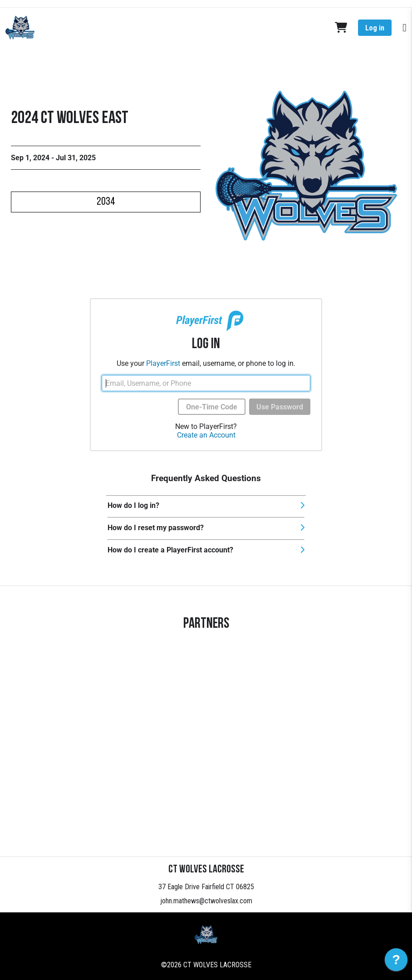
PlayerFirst (163, 363)
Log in (375, 28)
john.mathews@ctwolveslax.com (206, 901)
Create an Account (206, 435)
